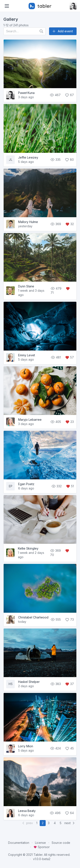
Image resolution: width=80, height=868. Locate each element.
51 (70, 486)
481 (56, 357)
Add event (62, 31)
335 (56, 160)
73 (69, 619)
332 (57, 486)
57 (69, 357)
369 (56, 224)
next (70, 823)
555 (56, 619)
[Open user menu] (73, 6)
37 (69, 684)
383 (56, 684)
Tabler (38, 855)
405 (56, 422)
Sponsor (42, 847)
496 (56, 813)
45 (69, 748)
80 (69, 160)
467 (56, 95)
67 (69, 95)
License (40, 843)
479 (56, 288)
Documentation (19, 843)
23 (70, 422)
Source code (61, 843)
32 (70, 224)
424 (56, 748)
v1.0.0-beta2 (42, 859)
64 (69, 813)
